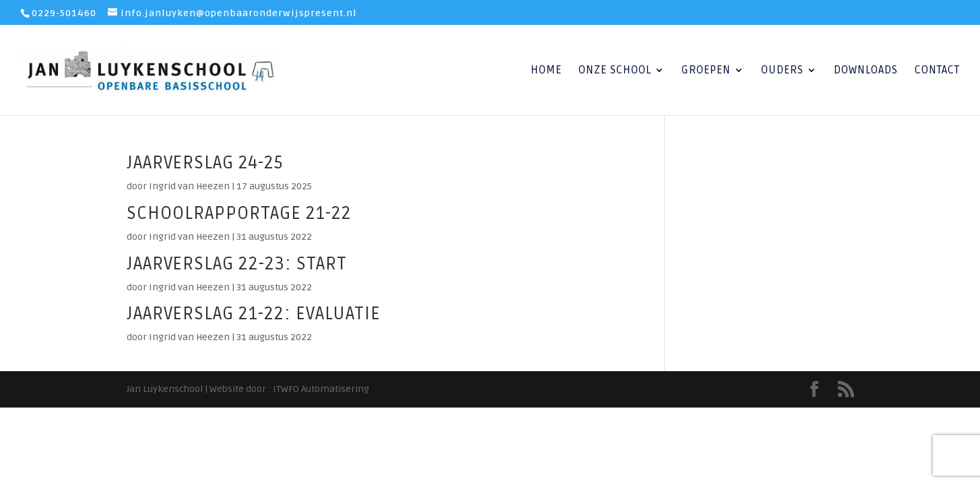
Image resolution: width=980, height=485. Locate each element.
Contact (937, 71)
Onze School (615, 71)
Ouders (782, 71)
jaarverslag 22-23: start (237, 264)
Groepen (706, 71)
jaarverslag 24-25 (205, 163)
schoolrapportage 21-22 (239, 214)
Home (546, 71)
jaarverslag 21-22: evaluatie (254, 314)
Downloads (866, 71)
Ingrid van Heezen (189, 186)
